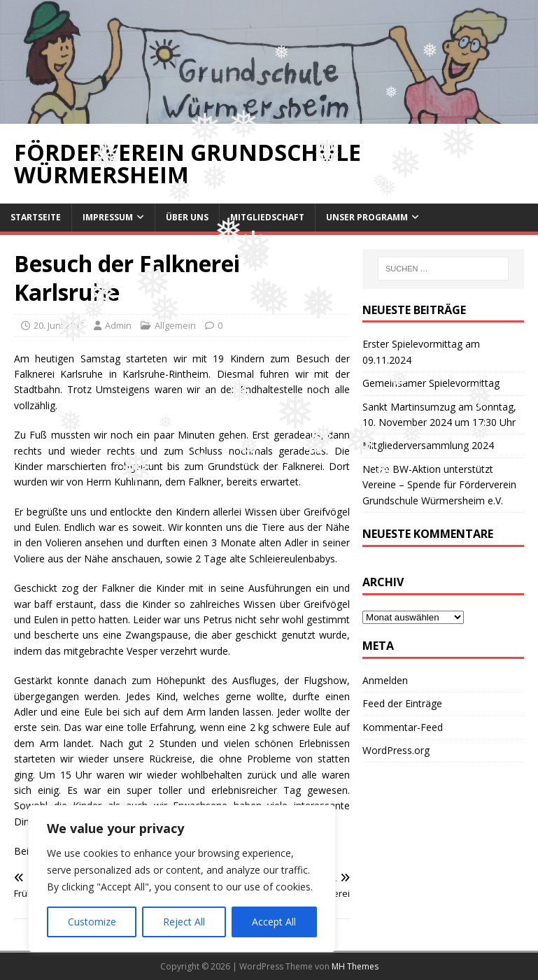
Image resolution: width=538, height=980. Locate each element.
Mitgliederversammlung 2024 (428, 445)
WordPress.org (396, 750)
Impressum (108, 217)
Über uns (187, 217)
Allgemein (175, 325)
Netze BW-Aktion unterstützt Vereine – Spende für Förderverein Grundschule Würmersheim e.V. (439, 485)
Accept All (274, 922)
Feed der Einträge (402, 703)
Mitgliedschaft (267, 217)
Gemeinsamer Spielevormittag (431, 383)
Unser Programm (367, 217)
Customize (92, 922)
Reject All (184, 922)
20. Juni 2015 (59, 325)
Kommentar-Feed (403, 727)
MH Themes (355, 966)
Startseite (36, 217)
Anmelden (385, 680)
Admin (118, 325)
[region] (182, 879)
